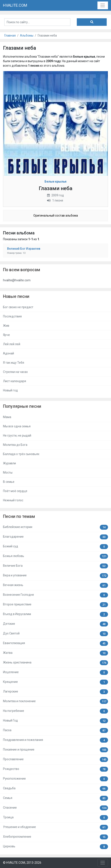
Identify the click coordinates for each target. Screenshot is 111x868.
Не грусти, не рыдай (17, 436)
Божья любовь (55, 556)
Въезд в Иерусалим (55, 614)
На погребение (55, 711)
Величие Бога (55, 566)
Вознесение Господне (55, 595)
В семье (9, 482)
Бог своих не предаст (18, 307)
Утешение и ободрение (55, 827)
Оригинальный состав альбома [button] (56, 215)
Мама (7, 417)
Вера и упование (55, 576)
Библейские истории (55, 527)
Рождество (55, 769)
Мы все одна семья (17, 426)
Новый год (10, 390)
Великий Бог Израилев (24, 249)
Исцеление (55, 672)
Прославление (55, 759)
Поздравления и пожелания (55, 740)
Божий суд (55, 547)
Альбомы (27, 35)
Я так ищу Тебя (14, 363)
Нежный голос (13, 500)
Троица (55, 818)
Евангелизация (55, 643)
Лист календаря (15, 381)
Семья (55, 798)
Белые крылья (55, 182)
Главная (10, 35)
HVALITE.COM (15, 5)
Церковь (55, 847)
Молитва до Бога (15, 445)
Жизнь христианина (55, 663)
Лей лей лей (12, 344)
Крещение (55, 682)
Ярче (6, 335)
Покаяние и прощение (55, 750)
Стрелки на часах (15, 372)
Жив (6, 326)
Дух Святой (55, 634)
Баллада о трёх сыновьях (21, 454)
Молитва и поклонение (55, 701)
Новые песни (16, 296)
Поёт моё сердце (15, 491)
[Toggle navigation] (103, 5)
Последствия (12, 316)
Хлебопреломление (55, 837)
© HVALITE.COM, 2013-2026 (22, 863)
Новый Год (55, 721)
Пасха (55, 730)
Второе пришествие (55, 605)
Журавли (9, 463)
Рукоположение (55, 779)
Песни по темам (19, 516)
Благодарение (55, 537)
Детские (55, 624)
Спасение (55, 808)
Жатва (55, 653)
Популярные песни (22, 406)
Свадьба (55, 789)
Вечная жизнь (55, 585)
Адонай (8, 353)
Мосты (8, 472)
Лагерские (55, 692)
